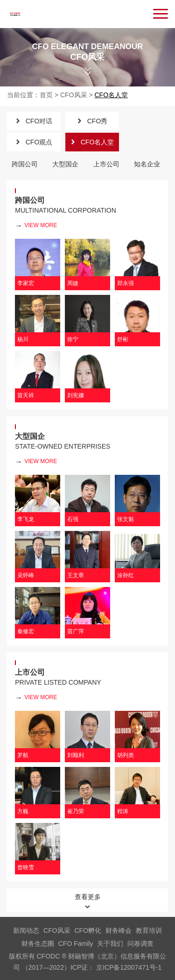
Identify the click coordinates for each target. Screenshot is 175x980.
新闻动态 (26, 930)
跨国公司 (25, 164)
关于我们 (110, 944)
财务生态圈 (38, 944)
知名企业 (147, 164)
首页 (46, 95)
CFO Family (76, 944)
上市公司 (106, 164)
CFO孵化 (88, 930)
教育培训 (149, 930)
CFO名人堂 (112, 95)
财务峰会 (119, 930)
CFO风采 (74, 95)
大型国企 (65, 164)
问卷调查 (140, 944)
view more (36, 226)
